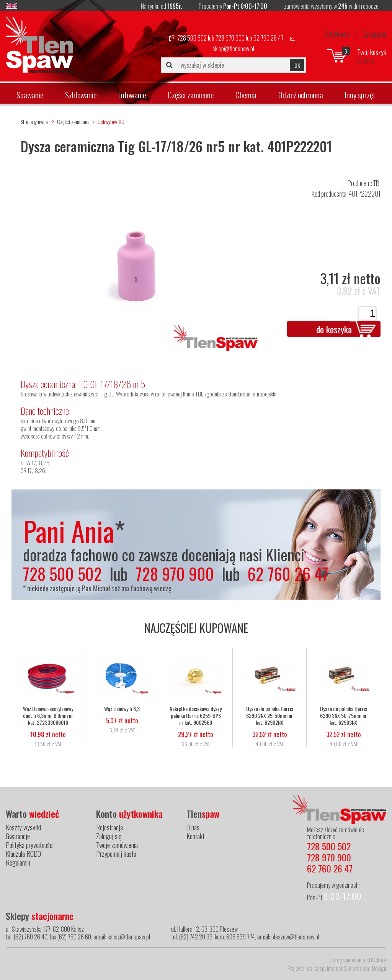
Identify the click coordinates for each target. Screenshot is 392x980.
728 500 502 (192, 38)
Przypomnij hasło (116, 854)
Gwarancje (18, 836)
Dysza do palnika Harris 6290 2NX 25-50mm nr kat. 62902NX (270, 716)
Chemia (246, 95)
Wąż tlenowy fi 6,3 (122, 709)
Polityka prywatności (30, 845)
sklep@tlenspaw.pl (233, 49)
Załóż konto (337, 34)
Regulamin (18, 863)
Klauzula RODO (23, 854)
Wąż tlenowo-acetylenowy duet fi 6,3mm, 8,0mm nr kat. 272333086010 (48, 716)
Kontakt (195, 836)
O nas (193, 827)
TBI (377, 183)
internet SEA (339, 968)
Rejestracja (109, 827)
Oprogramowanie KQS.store (358, 960)
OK (297, 65)
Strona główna (34, 121)
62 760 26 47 (269, 38)
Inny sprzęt (360, 95)
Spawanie (30, 95)
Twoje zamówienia (117, 845)
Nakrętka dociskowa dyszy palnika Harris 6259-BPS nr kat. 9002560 (196, 716)
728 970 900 (230, 38)
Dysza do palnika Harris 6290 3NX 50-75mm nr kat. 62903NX (344, 716)
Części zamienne (191, 95)
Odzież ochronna (301, 95)
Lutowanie (132, 95)
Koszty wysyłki (23, 827)
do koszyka (334, 329)
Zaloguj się (375, 34)
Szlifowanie (81, 95)
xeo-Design (375, 968)
